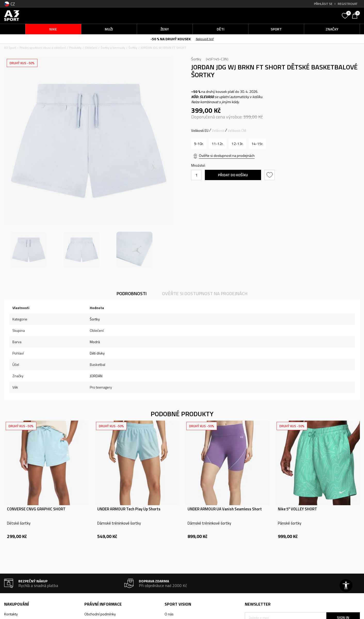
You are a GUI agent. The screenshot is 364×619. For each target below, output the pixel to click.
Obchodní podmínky (100, 614)
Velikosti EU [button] (200, 131)
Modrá (95, 342)
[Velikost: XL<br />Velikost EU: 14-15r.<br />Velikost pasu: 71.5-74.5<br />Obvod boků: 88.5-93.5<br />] (257, 144)
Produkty (75, 48)
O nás (169, 614)
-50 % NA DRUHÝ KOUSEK (171, 39)
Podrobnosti (132, 294)
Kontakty (11, 614)
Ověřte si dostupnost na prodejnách (227, 155)
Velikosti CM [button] (237, 131)
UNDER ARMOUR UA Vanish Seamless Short (225, 509)
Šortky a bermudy (113, 48)
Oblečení (91, 48)
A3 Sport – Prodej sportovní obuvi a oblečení (35, 48)
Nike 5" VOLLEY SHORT (297, 509)
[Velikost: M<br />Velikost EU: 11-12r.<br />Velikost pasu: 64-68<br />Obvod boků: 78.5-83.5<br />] (218, 144)
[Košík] (356, 15)
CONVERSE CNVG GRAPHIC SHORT (36, 509)
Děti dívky (97, 353)
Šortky (133, 48)
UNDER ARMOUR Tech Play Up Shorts (129, 509)
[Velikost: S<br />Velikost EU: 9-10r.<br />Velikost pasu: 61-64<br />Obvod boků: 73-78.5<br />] (199, 144)
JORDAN (96, 376)
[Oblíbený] (346, 15)
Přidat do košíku (233, 175)
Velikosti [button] (218, 131)
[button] (301, 16)
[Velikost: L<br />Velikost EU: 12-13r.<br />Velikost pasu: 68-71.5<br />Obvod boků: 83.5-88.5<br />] (237, 144)
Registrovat (348, 4)
